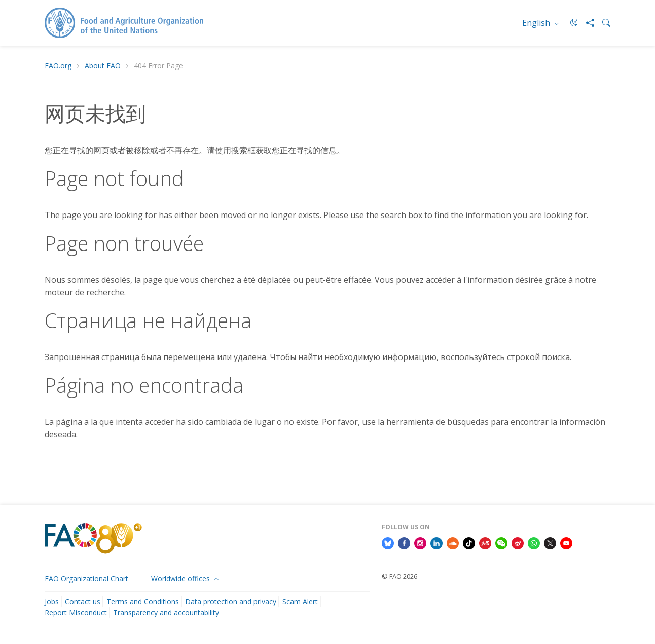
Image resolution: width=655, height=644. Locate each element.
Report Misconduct (76, 612)
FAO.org (58, 66)
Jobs (52, 602)
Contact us (83, 602)
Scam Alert (300, 602)
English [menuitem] (537, 23)
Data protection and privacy (231, 602)
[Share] (586, 23)
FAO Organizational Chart (86, 578)
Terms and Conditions (143, 602)
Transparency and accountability (166, 612)
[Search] (602, 23)
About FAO (103, 66)
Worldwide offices (181, 578)
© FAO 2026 (399, 576)
